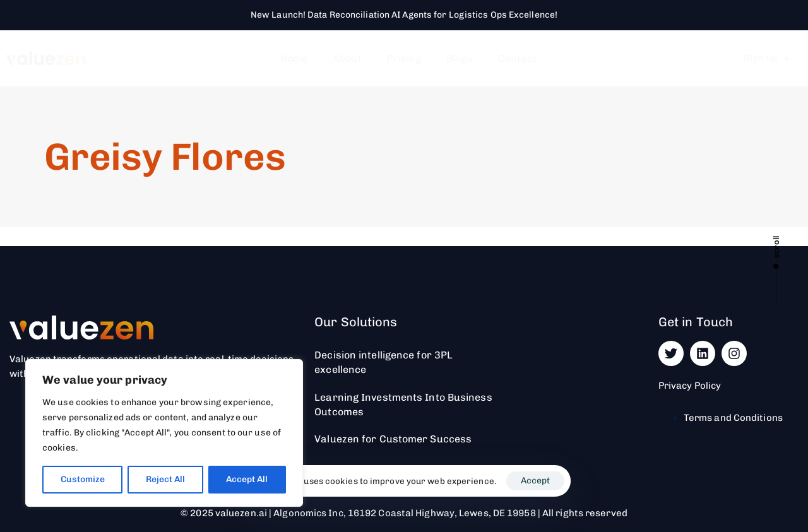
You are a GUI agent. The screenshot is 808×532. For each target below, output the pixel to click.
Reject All (165, 479)
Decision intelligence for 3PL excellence (383, 362)
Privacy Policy (690, 386)
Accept (535, 481)
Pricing (404, 58)
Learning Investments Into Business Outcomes (403, 405)
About (347, 58)
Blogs (460, 58)
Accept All (247, 479)
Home (294, 58)
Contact (518, 58)
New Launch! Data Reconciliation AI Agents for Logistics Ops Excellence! (404, 15)
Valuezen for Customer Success (393, 439)
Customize (83, 479)
